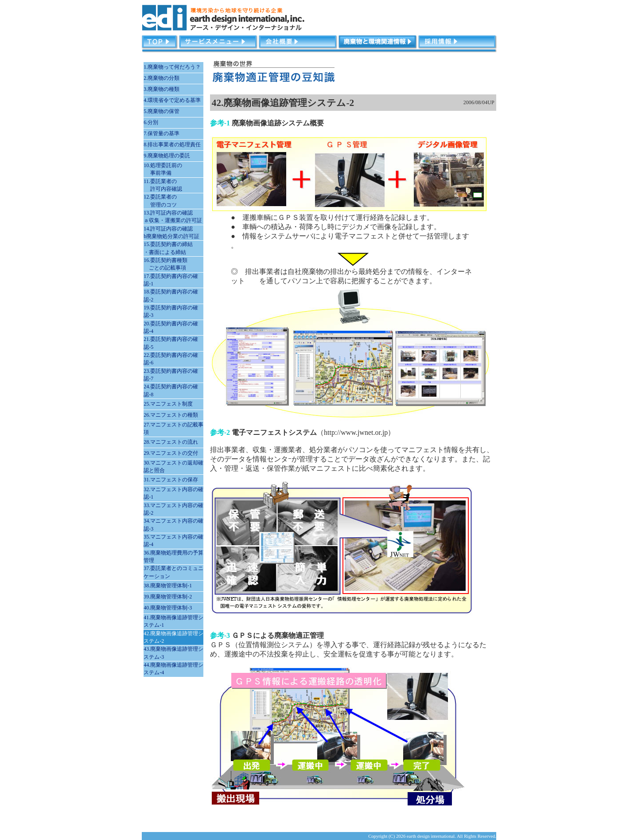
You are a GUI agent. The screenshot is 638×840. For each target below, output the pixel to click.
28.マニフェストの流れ (171, 442)
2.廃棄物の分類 (161, 78)
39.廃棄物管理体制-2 (168, 597)
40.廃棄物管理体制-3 (168, 608)
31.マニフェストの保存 (171, 480)
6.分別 (151, 122)
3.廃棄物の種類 (161, 89)
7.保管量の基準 (161, 133)
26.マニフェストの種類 (171, 415)
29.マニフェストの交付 (171, 453)
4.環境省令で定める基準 (172, 100)
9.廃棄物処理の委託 (167, 156)
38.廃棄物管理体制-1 (168, 586)
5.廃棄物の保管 (161, 111)
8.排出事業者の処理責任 (172, 145)
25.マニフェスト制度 (168, 404)
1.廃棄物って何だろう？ (172, 67)
